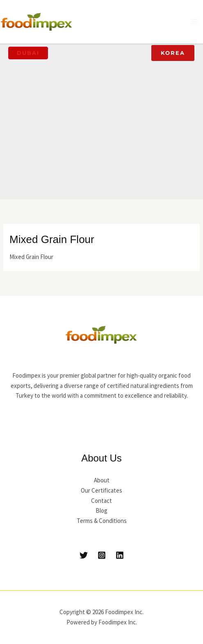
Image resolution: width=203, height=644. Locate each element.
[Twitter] (84, 555)
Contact (101, 501)
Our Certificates (101, 490)
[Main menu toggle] (195, 22)
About (102, 480)
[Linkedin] (120, 555)
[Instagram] (102, 555)
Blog (101, 510)
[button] (28, 53)
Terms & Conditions (102, 521)
